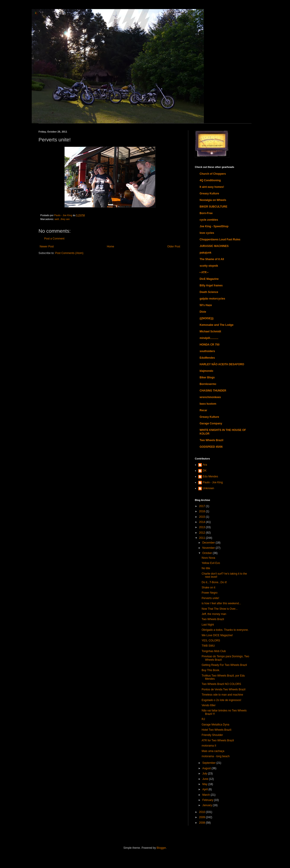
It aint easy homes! (212, 187)
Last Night (208, 625)
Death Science (209, 292)
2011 (203, 538)
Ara (205, 465)
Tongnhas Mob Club (214, 651)
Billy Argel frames (211, 285)
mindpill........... (209, 338)
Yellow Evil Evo (211, 563)
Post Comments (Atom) (69, 253)
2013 (203, 527)
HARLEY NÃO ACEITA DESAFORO (222, 364)
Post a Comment (54, 239)
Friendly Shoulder (212, 735)
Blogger (161, 848)
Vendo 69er (209, 705)
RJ (203, 719)
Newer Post (47, 247)
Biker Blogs (207, 377)
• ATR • (204, 272)
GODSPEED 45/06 (211, 447)
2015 (203, 517)
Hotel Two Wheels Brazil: (217, 730)
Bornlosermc (208, 384)
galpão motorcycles (212, 299)
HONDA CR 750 (210, 345)
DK (205, 471)
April (205, 789)
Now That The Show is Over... (220, 609)
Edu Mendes (210, 476)
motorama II (209, 746)
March (207, 795)
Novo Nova (208, 558)
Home (111, 247)
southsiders (207, 351)
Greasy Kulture (209, 193)
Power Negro (210, 593)
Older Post (174, 247)
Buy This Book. (211, 670)
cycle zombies (209, 220)
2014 (203, 522)
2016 (203, 511)
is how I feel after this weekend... (221, 603)
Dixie (203, 312)
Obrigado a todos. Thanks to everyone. (225, 630)
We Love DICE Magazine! (217, 635)
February (208, 800)
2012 (203, 533)
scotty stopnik (209, 266)
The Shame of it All (212, 259)
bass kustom (208, 404)
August (207, 768)
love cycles (207, 233)
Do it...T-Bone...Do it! (214, 582)
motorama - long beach (216, 756)
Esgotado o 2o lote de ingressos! (221, 700)
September (209, 763)
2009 (203, 817)
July (205, 774)
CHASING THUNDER (213, 391)
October (208, 553)
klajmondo (206, 371)
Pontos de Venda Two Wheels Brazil (224, 689)
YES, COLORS (211, 641)
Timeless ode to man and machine (222, 695)
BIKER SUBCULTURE (213, 207)
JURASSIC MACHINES (214, 246)
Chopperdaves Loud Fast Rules (220, 239)
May (205, 784)
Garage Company (211, 423)
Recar (203, 410)
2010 (203, 812)
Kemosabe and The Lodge (216, 325)
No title (206, 568)
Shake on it (208, 588)
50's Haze (206, 305)
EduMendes (207, 358)
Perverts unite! (210, 598)
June (206, 779)
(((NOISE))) (207, 318)
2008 (203, 823)
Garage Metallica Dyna (215, 725)
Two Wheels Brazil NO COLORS (221, 684)
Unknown (208, 488)
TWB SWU (208, 646)
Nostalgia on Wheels (213, 200)
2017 (203, 506)
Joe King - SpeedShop (214, 226)
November (209, 548)
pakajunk (205, 253)
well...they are (62, 219)
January (208, 805)
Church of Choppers (213, 174)
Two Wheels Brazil (211, 440)
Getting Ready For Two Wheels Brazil (224, 665)
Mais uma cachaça (213, 751)
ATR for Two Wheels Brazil (218, 740)
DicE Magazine (209, 279)
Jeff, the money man (214, 614)
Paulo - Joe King (213, 482)
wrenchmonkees (210, 397)
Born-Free (206, 213)
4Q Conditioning (210, 180)
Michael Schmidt (210, 331)
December (209, 543)
